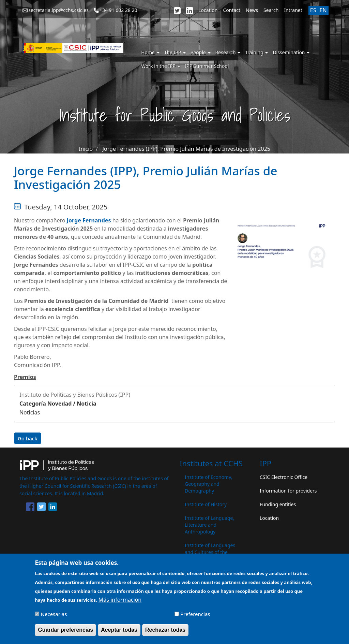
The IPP (175, 52)
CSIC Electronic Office (284, 477)
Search (271, 10)
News (252, 10)
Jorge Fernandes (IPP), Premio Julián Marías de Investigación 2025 (186, 149)
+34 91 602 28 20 (118, 10)
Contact (232, 10)
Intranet (293, 10)
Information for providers (288, 491)
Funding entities (278, 504)
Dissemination (291, 52)
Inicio (86, 149)
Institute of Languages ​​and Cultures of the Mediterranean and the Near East (211, 555)
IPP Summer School (207, 66)
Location (208, 10)
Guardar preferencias (65, 634)
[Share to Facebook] (30, 508)
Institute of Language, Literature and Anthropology (209, 525)
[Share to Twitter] (41, 508)
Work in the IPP (161, 66)
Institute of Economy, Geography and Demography (209, 484)
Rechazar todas (165, 634)
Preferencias (195, 618)
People (201, 52)
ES (313, 10)
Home (150, 52)
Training (256, 52)
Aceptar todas (119, 634)
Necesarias (54, 618)
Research (228, 52)
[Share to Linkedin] (53, 508)
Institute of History (206, 504)
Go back (28, 438)
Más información (120, 603)
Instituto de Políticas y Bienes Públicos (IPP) (75, 395)
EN (323, 10)
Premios (25, 377)
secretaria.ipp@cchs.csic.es (58, 10)
